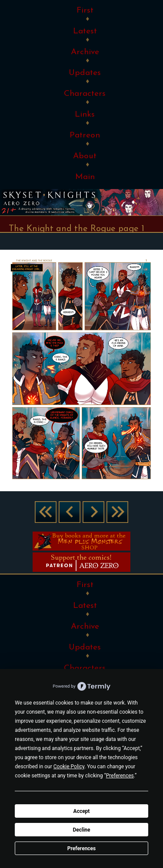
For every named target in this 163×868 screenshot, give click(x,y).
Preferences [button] (120, 776)
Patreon (85, 135)
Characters (85, 94)
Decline (81, 830)
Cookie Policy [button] (69, 767)
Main (85, 177)
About (85, 156)
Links (85, 115)
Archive (85, 52)
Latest (85, 31)
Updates (85, 73)
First (85, 11)
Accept (82, 811)
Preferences (82, 848)
